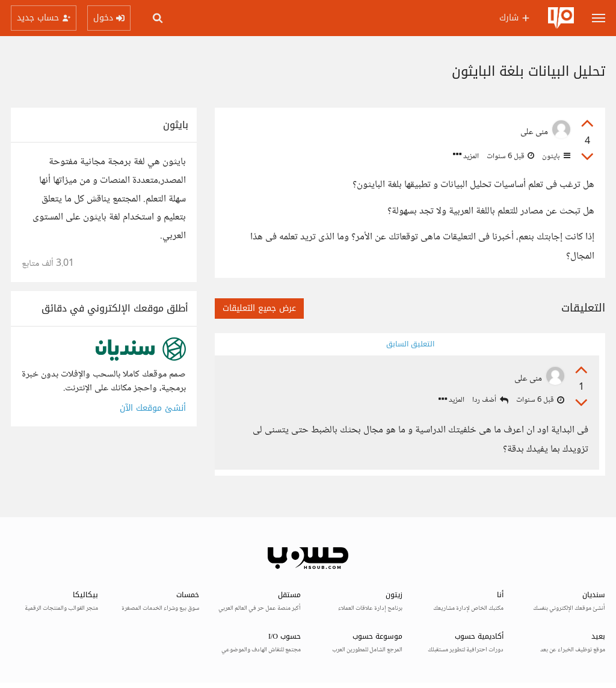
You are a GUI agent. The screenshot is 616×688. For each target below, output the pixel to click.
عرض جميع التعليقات (259, 308)
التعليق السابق (410, 344)
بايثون (555, 156)
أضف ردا (490, 400)
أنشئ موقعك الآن (153, 408)
